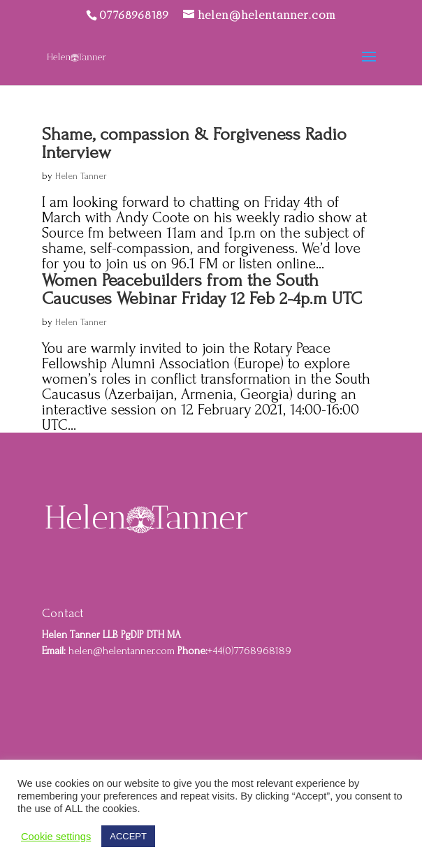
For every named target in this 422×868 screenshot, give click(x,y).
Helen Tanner (81, 176)
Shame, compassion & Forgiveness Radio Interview (194, 143)
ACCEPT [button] (128, 836)
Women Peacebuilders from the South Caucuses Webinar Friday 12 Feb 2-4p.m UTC (202, 289)
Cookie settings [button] (56, 837)
